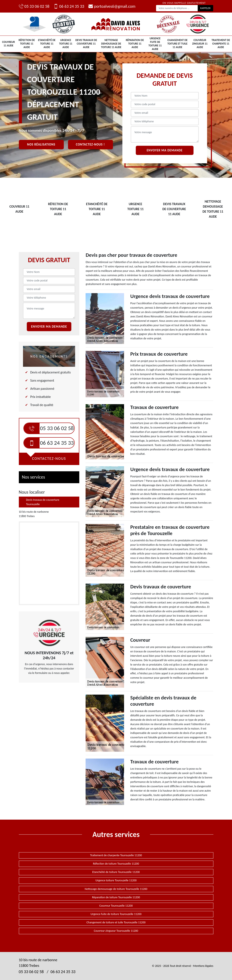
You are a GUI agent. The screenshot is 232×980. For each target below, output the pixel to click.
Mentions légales (203, 966)
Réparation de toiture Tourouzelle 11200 (116, 897)
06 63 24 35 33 (69, 6)
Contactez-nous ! (90, 144)
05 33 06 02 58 (34, 6)
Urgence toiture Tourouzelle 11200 (116, 880)
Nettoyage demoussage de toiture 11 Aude (111, 44)
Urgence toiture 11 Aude (66, 44)
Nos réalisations (41, 144)
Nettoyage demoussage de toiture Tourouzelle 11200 (116, 889)
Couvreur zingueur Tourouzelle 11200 (116, 931)
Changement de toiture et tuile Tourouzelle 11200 (116, 922)
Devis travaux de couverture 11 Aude (86, 44)
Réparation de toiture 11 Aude (135, 44)
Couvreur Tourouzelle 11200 (116, 906)
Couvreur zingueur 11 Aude (200, 44)
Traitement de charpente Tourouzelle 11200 (116, 855)
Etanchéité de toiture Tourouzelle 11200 (116, 872)
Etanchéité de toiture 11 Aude (47, 44)
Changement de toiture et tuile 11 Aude (177, 44)
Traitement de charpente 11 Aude (221, 44)
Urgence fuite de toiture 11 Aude (155, 44)
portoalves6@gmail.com (112, 6)
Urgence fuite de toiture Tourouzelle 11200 (116, 914)
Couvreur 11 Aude (8, 44)
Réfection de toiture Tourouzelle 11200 (116, 864)
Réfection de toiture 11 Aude (27, 44)
